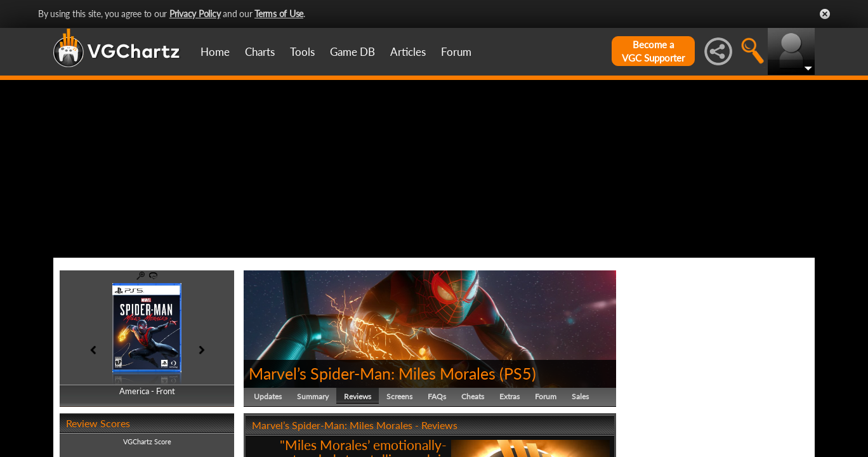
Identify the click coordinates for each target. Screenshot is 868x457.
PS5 (518, 373)
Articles (408, 52)
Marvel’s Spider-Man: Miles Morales (372, 373)
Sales (580, 396)
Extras (510, 396)
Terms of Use (279, 14)
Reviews (358, 396)
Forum (456, 52)
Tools (302, 52)
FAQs (437, 396)
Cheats (473, 396)
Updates (268, 396)
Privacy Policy (195, 14)
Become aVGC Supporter (653, 51)
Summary (313, 396)
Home (215, 52)
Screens (399, 396)
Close (825, 14)
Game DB (352, 52)
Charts (260, 52)
